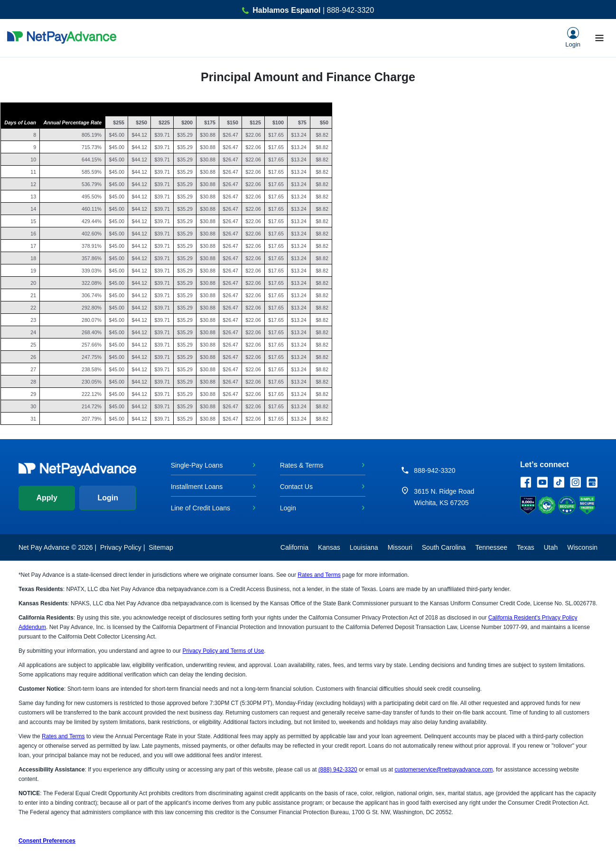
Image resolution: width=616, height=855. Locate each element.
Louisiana (364, 547)
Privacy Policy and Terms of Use (223, 651)
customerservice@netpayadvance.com (443, 770)
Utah (551, 547)
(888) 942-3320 (338, 770)
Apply (47, 498)
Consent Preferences (47, 841)
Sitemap (161, 547)
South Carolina (444, 547)
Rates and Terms (319, 575)
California (294, 547)
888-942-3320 (434, 470)
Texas (526, 547)
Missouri (400, 547)
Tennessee (491, 547)
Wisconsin (582, 547)
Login (108, 498)
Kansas (329, 547)
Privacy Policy (121, 547)
